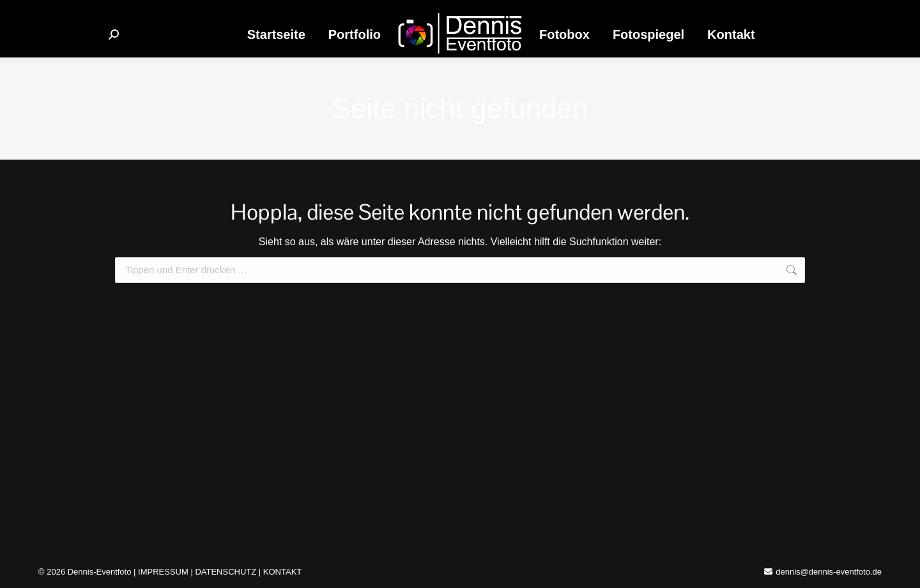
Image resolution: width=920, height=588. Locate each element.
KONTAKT (282, 572)
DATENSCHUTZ (226, 572)
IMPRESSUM (163, 572)
